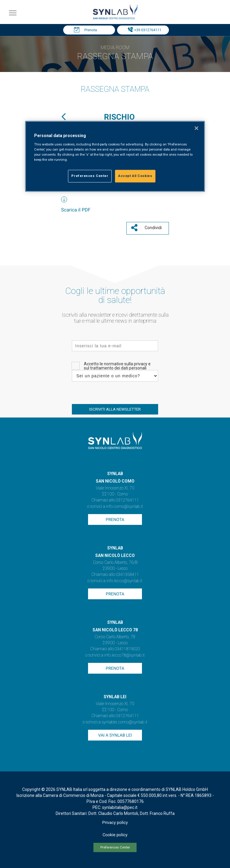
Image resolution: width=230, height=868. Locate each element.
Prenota (91, 30)
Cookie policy (115, 835)
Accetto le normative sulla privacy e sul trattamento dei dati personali (117, 366)
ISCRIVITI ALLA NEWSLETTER (115, 409)
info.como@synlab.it (124, 507)
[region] (115, 156)
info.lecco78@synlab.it (124, 655)
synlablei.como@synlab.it (124, 722)
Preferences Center (115, 847)
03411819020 (127, 649)
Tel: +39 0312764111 (144, 30)
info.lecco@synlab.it (124, 581)
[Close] (196, 128)
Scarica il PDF (76, 210)
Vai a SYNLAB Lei (115, 735)
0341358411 (127, 575)
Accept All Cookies (135, 176)
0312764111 (127, 500)
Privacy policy (115, 823)
